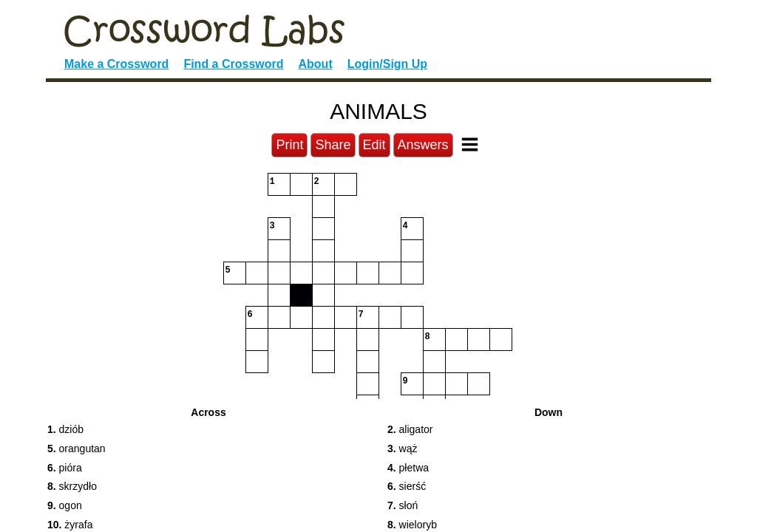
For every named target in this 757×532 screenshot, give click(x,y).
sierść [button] (407, 486)
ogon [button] (65, 505)
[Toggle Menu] (470, 144)
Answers (423, 145)
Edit (374, 145)
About (316, 64)
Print (289, 145)
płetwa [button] (408, 468)
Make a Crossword (116, 64)
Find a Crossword (233, 64)
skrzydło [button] (72, 486)
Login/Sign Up (387, 64)
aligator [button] (410, 429)
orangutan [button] (77, 449)
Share (333, 145)
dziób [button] (65, 429)
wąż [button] (402, 449)
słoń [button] (403, 505)
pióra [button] (65, 468)
